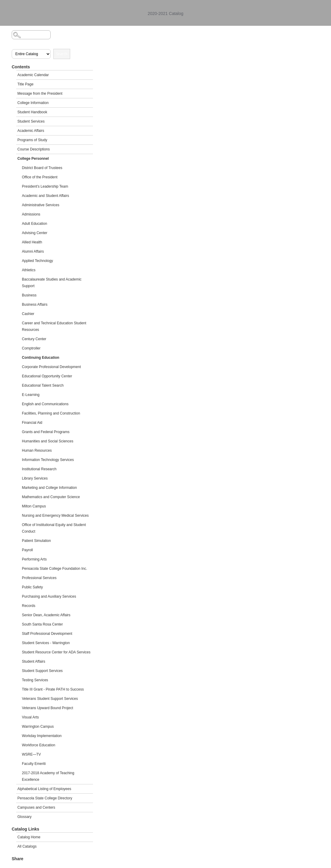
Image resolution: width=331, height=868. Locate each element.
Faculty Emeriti (34, 764)
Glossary (24, 817)
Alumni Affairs (33, 251)
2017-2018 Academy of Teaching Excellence (48, 776)
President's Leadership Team (45, 186)
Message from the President (40, 94)
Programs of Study (32, 140)
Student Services (31, 121)
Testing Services (35, 680)
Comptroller (31, 348)
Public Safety (32, 587)
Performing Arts (34, 559)
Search (62, 54)
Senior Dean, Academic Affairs (46, 615)
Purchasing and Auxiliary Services (49, 596)
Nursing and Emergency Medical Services (55, 516)
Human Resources (37, 450)
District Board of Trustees (42, 168)
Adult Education (34, 224)
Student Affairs (34, 661)
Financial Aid (32, 423)
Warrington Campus (38, 727)
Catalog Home (29, 837)
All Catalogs (27, 846)
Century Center (34, 339)
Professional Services (39, 578)
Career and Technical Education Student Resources (54, 326)
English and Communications (45, 404)
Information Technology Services (48, 460)
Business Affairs (35, 305)
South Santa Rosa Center (42, 624)
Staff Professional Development (47, 634)
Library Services (35, 478)
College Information (33, 103)
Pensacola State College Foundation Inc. (54, 569)
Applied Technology (37, 261)
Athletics (29, 270)
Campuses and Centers (36, 807)
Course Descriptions (34, 149)
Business (29, 295)
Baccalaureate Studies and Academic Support (52, 283)
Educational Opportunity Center (47, 376)
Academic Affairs (31, 131)
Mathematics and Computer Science (51, 497)
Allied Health (32, 242)
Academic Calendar (33, 75)
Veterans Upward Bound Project (48, 708)
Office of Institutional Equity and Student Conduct (54, 528)
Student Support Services (42, 671)
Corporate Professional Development (51, 367)
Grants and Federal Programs (46, 432)
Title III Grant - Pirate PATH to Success (53, 689)
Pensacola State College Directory (45, 798)
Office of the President (40, 177)
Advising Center (35, 233)
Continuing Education (41, 358)
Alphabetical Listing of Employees (44, 789)
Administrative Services (41, 205)
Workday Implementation (42, 736)
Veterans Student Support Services (50, 699)
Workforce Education (39, 745)
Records (29, 606)
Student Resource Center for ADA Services (56, 652)
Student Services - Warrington (46, 643)
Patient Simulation (36, 541)
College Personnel (33, 159)
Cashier (28, 314)
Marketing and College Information (49, 488)
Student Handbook (32, 112)
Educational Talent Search (43, 385)
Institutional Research (39, 469)
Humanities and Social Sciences (48, 441)
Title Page (25, 84)
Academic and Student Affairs (45, 196)
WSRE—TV (31, 754)
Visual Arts (30, 717)
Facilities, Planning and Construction (51, 413)
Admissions (31, 214)
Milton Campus (34, 506)
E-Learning (31, 395)
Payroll (27, 550)
